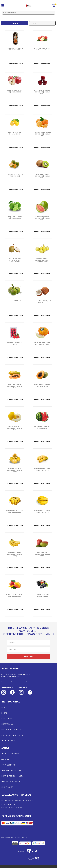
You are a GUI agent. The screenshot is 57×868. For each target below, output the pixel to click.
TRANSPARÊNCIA (8, 741)
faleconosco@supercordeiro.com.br (15, 682)
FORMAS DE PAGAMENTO (12, 782)
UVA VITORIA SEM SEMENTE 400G (42, 595)
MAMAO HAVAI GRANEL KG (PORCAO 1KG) (42, 385)
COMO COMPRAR (8, 765)
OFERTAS (5, 759)
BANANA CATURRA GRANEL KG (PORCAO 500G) (15, 554)
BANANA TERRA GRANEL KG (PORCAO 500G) (42, 469)
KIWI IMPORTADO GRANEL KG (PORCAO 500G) (42, 176)
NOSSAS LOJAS (7, 724)
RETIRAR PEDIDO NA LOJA (12, 776)
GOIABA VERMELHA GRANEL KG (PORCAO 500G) (42, 218)
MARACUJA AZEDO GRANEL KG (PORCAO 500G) (15, 470)
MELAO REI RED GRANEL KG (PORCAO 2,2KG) (42, 343)
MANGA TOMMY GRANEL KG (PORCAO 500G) (15, 595)
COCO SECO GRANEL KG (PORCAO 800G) (42, 301)
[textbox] (28, 13)
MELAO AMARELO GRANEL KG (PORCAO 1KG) (15, 428)
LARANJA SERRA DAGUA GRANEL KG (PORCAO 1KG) (42, 134)
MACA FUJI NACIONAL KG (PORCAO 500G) (15, 91)
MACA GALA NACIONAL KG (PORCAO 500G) (42, 49)
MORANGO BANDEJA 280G (15, 343)
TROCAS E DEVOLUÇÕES (11, 771)
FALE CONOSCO (8, 719)
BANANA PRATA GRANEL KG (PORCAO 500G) (15, 511)
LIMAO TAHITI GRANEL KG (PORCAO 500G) (15, 217)
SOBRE (4, 713)
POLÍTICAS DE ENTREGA (11, 730)
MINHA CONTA (7, 787)
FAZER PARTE (28, 656)
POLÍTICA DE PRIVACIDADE (12, 735)
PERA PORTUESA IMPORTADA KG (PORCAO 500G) (15, 260)
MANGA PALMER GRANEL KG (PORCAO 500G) (42, 554)
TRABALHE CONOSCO (10, 754)
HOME (4, 707)
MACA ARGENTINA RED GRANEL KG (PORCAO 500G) (42, 92)
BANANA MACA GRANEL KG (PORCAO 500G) (42, 511)
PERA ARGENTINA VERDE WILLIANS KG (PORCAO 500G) (42, 260)
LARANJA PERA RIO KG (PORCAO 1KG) (15, 175)
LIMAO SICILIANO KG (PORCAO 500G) (15, 133)
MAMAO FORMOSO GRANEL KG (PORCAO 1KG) (15, 386)
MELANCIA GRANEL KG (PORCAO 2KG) (42, 427)
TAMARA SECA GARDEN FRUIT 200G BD (15, 49)
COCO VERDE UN (15, 300)
